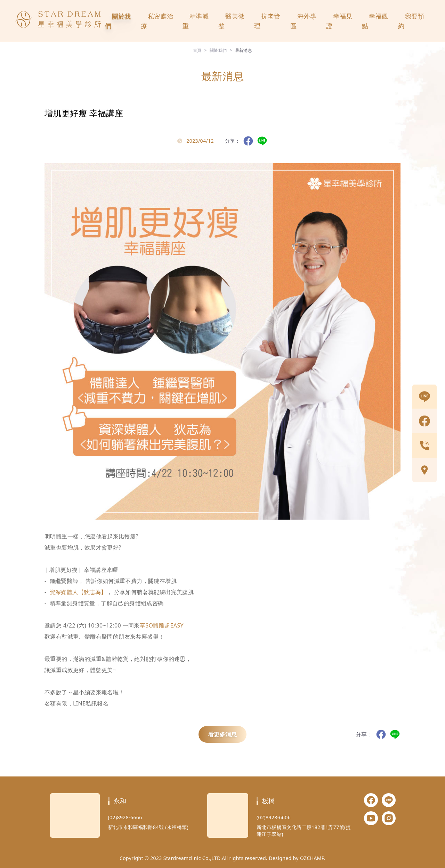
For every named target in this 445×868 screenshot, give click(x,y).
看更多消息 (222, 734)
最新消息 (244, 50)
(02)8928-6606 (274, 817)
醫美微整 (231, 21)
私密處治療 (157, 21)
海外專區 (303, 21)
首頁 (197, 50)
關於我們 (118, 21)
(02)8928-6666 (125, 817)
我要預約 (411, 21)
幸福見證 (339, 21)
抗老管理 (267, 21)
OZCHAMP (312, 858)
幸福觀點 (375, 21)
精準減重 (196, 21)
